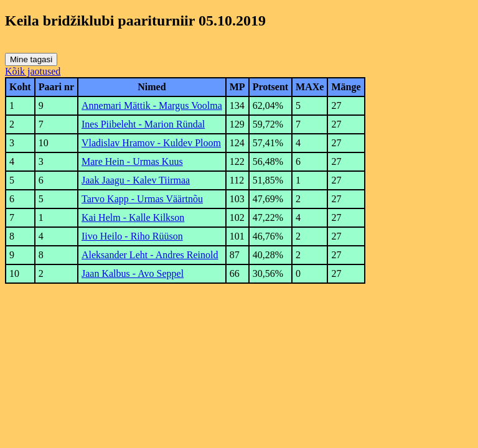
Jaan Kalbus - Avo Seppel (133, 273)
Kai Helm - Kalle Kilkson (133, 217)
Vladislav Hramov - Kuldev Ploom (151, 143)
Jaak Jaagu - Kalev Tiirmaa (136, 180)
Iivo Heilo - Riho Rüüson (132, 236)
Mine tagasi (31, 59)
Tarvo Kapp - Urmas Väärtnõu (142, 199)
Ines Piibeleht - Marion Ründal (143, 124)
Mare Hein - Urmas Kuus (132, 161)
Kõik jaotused (33, 71)
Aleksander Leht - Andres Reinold (150, 255)
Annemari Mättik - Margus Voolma (152, 105)
